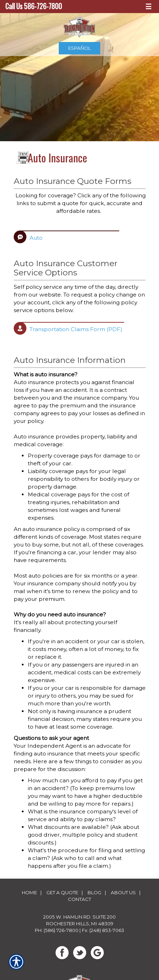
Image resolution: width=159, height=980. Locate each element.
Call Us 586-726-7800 (34, 6)
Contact (79, 899)
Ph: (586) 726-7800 (57, 930)
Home (29, 892)
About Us (123, 892)
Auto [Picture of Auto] (36, 238)
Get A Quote (62, 892)
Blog (94, 892)
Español (79, 48)
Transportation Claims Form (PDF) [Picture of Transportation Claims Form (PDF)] (76, 329)
